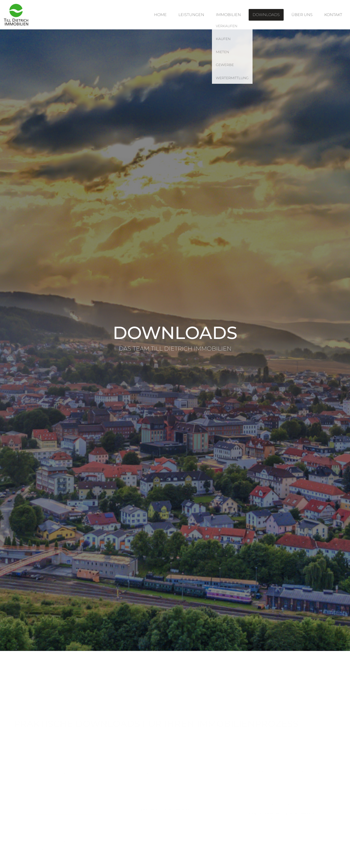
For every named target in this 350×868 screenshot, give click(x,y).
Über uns (302, 15)
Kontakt (333, 15)
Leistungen (191, 15)
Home (160, 15)
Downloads (266, 15)
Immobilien (228, 15)
